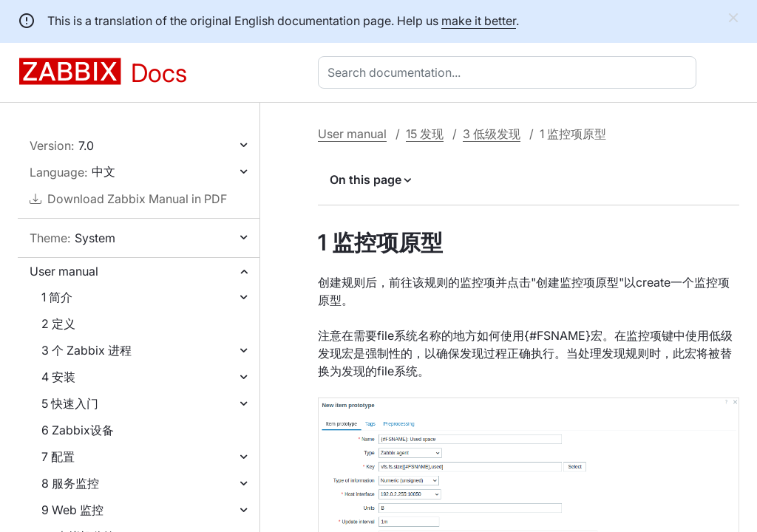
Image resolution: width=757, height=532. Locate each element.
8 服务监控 (70, 483)
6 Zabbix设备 (78, 430)
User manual (64, 271)
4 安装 (58, 377)
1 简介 (57, 297)
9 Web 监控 (72, 510)
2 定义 (58, 324)
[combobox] (510, 72)
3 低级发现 (492, 134)
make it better (479, 21)
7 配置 (58, 457)
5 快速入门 (70, 403)
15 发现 (425, 134)
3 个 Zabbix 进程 (86, 350)
